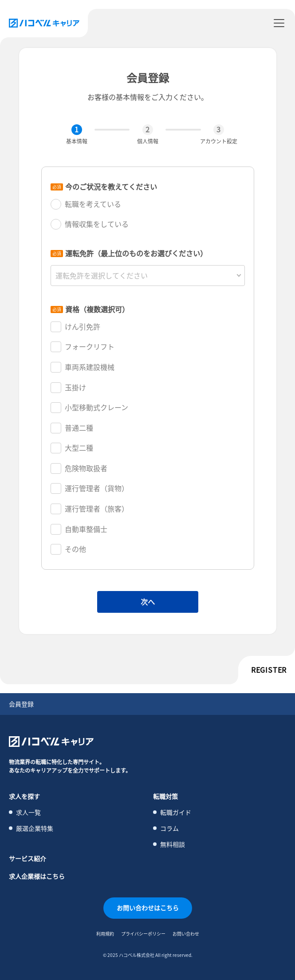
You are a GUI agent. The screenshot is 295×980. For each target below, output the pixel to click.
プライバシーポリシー (143, 934)
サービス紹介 (28, 858)
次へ (148, 602)
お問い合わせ (186, 934)
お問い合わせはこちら (148, 908)
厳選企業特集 (35, 828)
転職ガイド (176, 812)
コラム (169, 828)
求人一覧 (28, 812)
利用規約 (105, 934)
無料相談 (173, 844)
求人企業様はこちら (37, 876)
